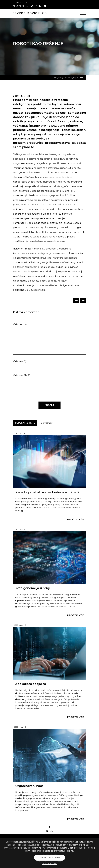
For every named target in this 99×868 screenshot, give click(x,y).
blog (30, 13)
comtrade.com (20, 2)
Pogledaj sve (46, 423)
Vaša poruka (20, 324)
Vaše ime (20, 361)
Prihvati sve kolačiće (50, 858)
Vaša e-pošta (22, 375)
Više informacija (50, 864)
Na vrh (49, 829)
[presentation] (33, 393)
